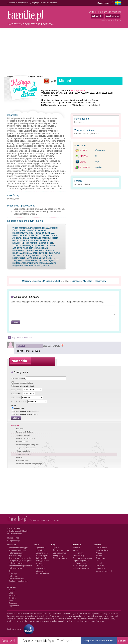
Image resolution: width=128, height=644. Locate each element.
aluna (19, 238)
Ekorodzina (40, 550)
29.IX (56, 95)
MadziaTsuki (35, 265)
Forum (12, 590)
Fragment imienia (18, 378)
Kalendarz (20, 457)
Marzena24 (35, 238)
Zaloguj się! (97, 16)
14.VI (98, 93)
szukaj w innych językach (23, 386)
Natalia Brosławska (44, 250)
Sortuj (13, 405)
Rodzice (39, 563)
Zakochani (20, 429)
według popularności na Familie (26, 411)
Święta (98, 560)
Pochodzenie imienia (19, 402)
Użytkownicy (41, 571)
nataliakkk (17, 243)
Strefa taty (40, 568)
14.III (71, 93)
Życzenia (13, 603)
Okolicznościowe (60, 558)
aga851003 (54, 260)
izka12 (26, 238)
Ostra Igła (31, 258)
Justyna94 (17, 260)
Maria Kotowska (27, 240)
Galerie (12, 598)
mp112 (51, 233)
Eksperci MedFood (104, 571)
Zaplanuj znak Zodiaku (24, 432)
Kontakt (76, 548)
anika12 (49, 253)
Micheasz (76, 281)
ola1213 (20, 255)
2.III (66, 93)
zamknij (122, 641)
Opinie (56, 548)
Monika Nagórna (38, 243)
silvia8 (16, 245)
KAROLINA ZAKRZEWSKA (36, 235)
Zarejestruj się (113, 16)
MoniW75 (31, 230)
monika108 (39, 253)
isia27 (39, 255)
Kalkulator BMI (15, 568)
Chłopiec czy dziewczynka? (26, 448)
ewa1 (38, 233)
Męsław (37, 281)
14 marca (65, 90)
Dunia (39, 240)
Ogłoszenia (41, 548)
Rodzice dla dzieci (23, 460)
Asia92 (53, 263)
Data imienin (16, 398)
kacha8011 (51, 245)
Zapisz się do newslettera (110, 20)
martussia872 (19, 250)
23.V (92, 93)
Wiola (15, 228)
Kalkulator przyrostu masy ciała (28, 445)
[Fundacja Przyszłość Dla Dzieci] (28, 629)
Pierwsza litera (17, 394)
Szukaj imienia (17, 390)
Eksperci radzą (42, 553)
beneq (50, 243)
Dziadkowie (41, 566)
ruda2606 (21, 346)
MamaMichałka (41, 248)
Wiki (11, 600)
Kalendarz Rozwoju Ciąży (26, 438)
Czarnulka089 (30, 260)
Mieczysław (100, 281)
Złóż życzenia (78, 90)
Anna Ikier (28, 248)
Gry (11, 571)
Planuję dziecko (42, 560)
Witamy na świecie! (23, 451)
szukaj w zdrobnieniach (22, 383)
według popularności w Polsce (25, 414)
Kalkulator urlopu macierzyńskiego (29, 464)
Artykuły (13, 595)
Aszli (24, 263)
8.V (87, 93)
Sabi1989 (43, 260)
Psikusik (50, 258)
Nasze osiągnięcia (81, 566)
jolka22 (46, 228)
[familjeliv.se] (118, 3)
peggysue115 (19, 258)
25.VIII (44, 95)
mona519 (44, 263)
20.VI (104, 93)
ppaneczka (39, 245)
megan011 (48, 255)
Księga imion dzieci (23, 454)
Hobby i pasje (58, 555)
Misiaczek (17, 235)
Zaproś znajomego (81, 560)
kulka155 (28, 253)
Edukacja (13, 573)
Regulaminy (78, 553)
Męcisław (26, 281)
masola (46, 238)
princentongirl (26, 245)
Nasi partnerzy (79, 563)
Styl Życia (100, 566)
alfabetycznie (18, 408)
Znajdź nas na (106, 3)
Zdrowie (99, 563)
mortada (17, 263)
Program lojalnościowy (83, 558)
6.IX (50, 95)
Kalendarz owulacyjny (18, 548)
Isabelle (22, 230)
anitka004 (17, 248)
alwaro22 (47, 240)
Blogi (11, 593)
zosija (26, 243)
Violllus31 (47, 265)
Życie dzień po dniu (61, 550)
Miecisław (88, 281)
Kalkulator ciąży (22, 441)
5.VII (110, 93)
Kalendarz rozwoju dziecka (20, 566)
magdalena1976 (20, 233)
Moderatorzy (79, 555)
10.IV (77, 93)
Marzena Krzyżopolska (30, 228)
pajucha (41, 258)
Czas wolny (100, 568)
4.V (83, 93)
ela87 (32, 233)
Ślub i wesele (41, 558)
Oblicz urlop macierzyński (20, 558)
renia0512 (17, 253)
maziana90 (33, 263)
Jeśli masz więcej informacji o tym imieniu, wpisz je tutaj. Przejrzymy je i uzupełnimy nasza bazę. (57, 302)
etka (44, 233)
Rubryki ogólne (42, 555)
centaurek (42, 230)
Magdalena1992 (20, 265)
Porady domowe (42, 573)
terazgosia (30, 255)
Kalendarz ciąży (16, 553)
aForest (30, 250)
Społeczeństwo (59, 553)
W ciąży (99, 553)
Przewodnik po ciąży (18, 550)
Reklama (77, 550)
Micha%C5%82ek (52, 281)
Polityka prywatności (82, 568)
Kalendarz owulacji (23, 435)
